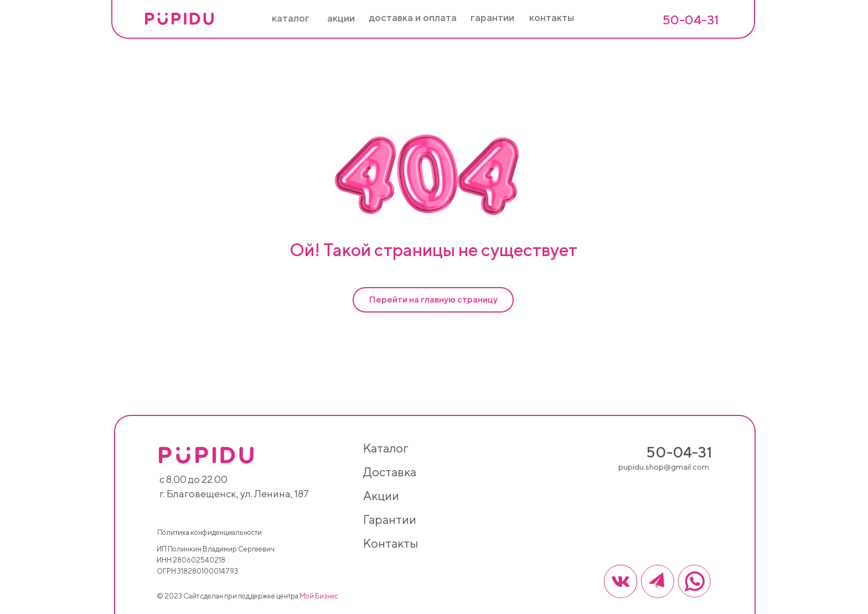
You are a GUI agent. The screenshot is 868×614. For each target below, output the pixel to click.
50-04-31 (691, 20)
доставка (390, 472)
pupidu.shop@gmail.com (664, 467)
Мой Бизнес (319, 596)
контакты (391, 543)
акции (381, 496)
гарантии (390, 519)
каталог (386, 448)
